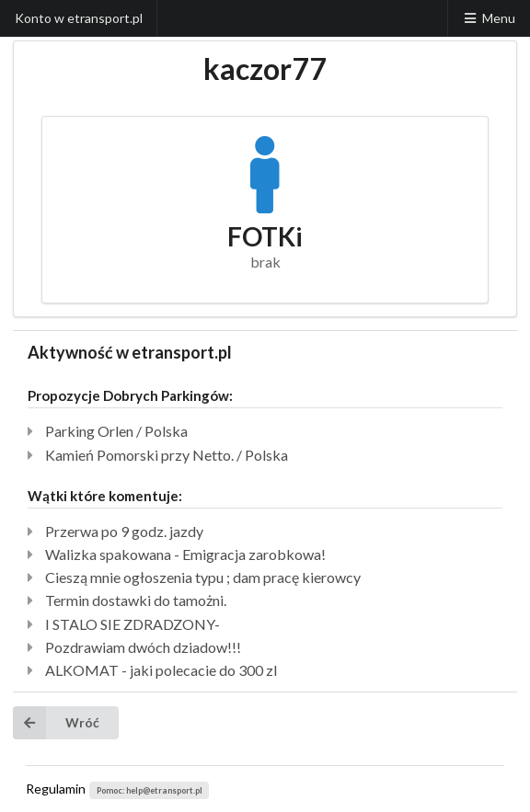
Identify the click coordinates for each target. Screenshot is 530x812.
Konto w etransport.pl (79, 18)
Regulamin (56, 789)
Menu (489, 18)
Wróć (56, 723)
